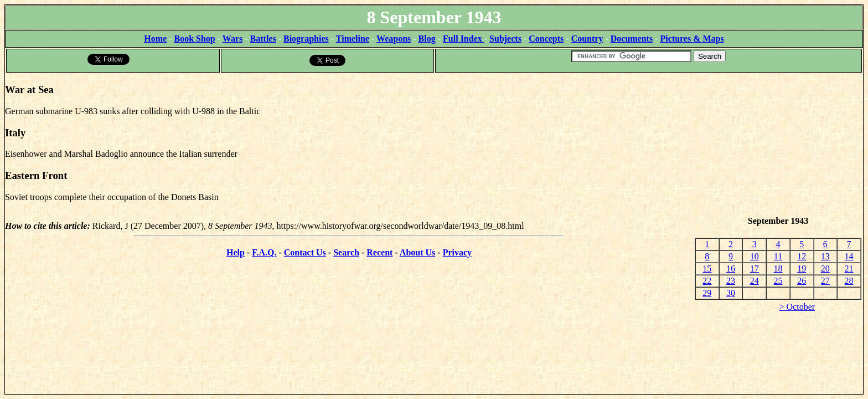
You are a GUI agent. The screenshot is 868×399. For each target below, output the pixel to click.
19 (802, 268)
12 (802, 256)
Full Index (464, 39)
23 (731, 281)
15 (707, 268)
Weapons (394, 39)
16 (731, 268)
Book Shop (194, 39)
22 (707, 281)
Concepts (546, 39)
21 (849, 268)
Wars (232, 39)
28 (849, 281)
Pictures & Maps (692, 39)
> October (797, 307)
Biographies (306, 39)
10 (755, 256)
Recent (379, 252)
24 (755, 281)
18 (778, 268)
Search (346, 252)
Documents (632, 39)
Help (236, 252)
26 (802, 281)
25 (778, 281)
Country (587, 39)
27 (825, 281)
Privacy (457, 252)
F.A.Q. (264, 252)
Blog (427, 39)
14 (849, 256)
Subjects (505, 39)
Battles (263, 39)
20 (825, 268)
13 (825, 256)
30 (731, 293)
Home (155, 39)
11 (778, 256)
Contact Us (305, 252)
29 (707, 293)
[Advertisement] (778, 145)
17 (755, 268)
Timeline (353, 39)
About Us (417, 252)
